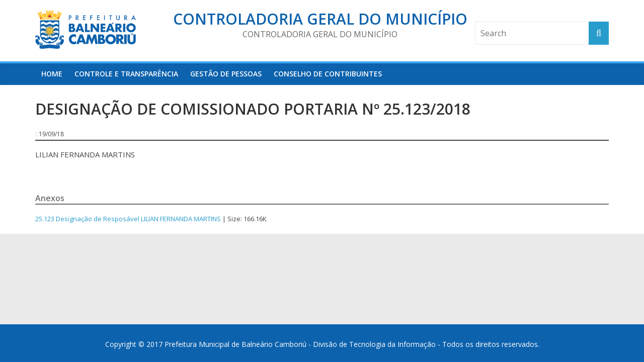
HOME (52, 74)
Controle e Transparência (126, 74)
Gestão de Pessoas (226, 74)
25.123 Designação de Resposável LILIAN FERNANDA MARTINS (128, 219)
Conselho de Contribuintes (328, 74)
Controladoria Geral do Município (320, 19)
